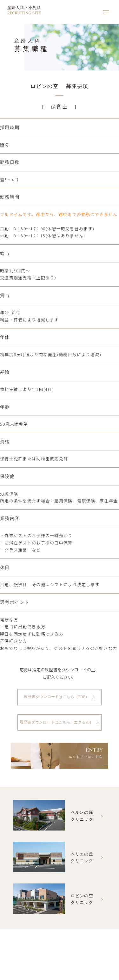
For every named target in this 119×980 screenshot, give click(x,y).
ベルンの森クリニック (53, 817)
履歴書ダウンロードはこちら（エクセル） (56, 722)
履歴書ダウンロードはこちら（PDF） (56, 697)
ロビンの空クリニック (53, 900)
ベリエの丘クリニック (53, 858)
